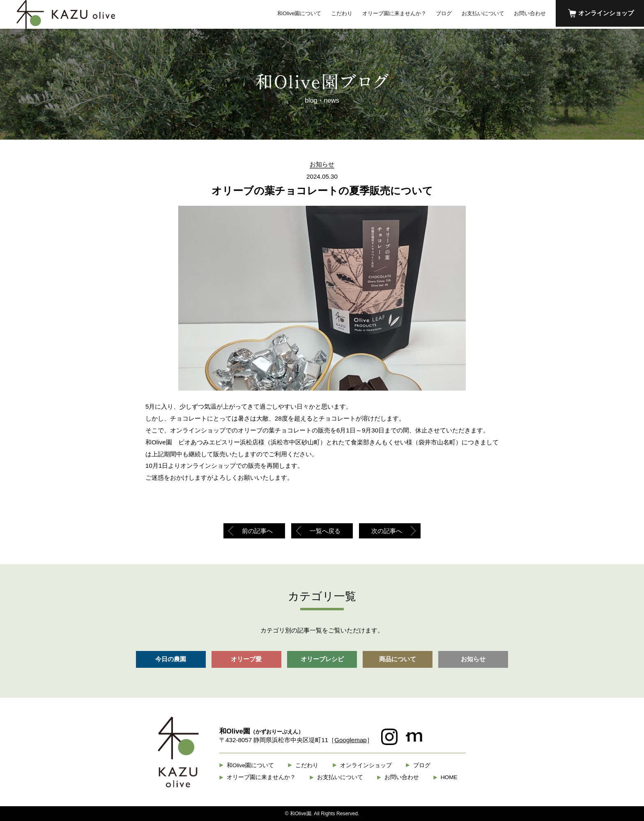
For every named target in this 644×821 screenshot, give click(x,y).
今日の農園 (171, 659)
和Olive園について (299, 13)
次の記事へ (387, 531)
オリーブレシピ (322, 659)
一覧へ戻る (325, 531)
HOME (449, 777)
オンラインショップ (606, 13)
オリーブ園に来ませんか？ (394, 13)
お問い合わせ (530, 13)
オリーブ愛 (246, 659)
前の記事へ (257, 531)
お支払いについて (483, 13)
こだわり (342, 13)
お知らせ (473, 659)
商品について (398, 659)
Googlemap (351, 740)
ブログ (444, 13)
